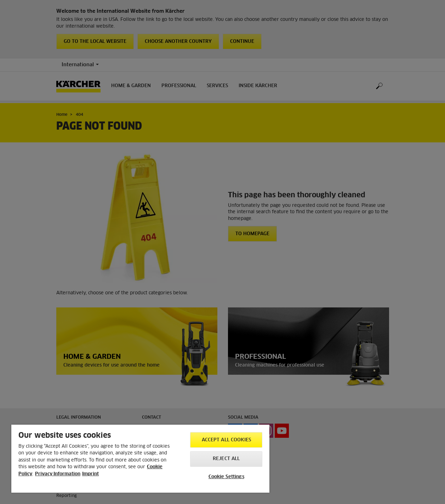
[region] (140, 459)
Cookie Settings (226, 477)
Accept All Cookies (226, 440)
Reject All (226, 459)
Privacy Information (58, 474)
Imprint (90, 474)
